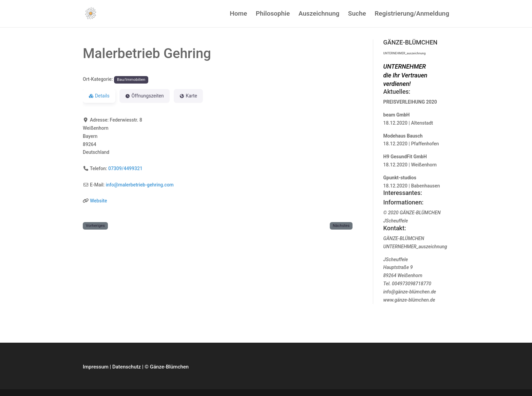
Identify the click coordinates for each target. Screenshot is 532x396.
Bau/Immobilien (131, 79)
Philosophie (273, 14)
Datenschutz (127, 367)
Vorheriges (95, 226)
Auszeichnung (319, 14)
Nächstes (341, 226)
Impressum (96, 367)
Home (238, 14)
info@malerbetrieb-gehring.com (140, 185)
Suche (357, 14)
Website (98, 201)
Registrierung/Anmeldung (412, 14)
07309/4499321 (125, 168)
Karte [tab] (188, 96)
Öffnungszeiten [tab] (145, 96)
